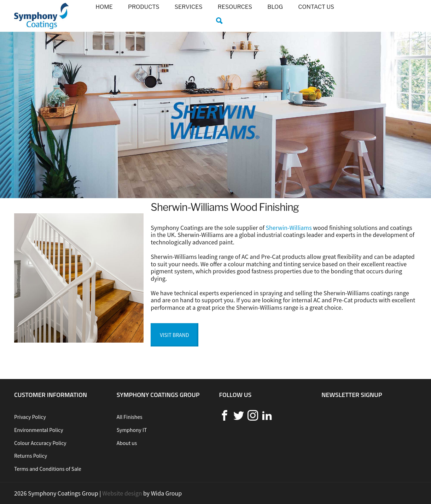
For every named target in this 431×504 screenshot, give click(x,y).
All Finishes (130, 417)
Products (144, 7)
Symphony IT (132, 430)
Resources (235, 7)
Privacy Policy (30, 417)
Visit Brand (174, 335)
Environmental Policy (39, 430)
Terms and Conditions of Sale (48, 469)
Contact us (316, 7)
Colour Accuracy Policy (40, 443)
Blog (275, 7)
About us (127, 443)
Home (104, 7)
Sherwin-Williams (289, 227)
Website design (122, 493)
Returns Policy (31, 456)
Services (189, 7)
